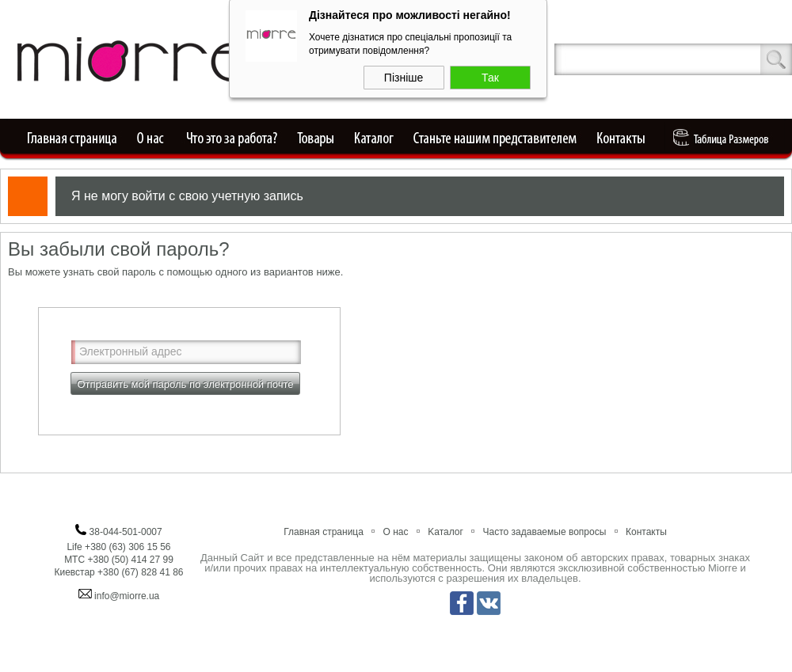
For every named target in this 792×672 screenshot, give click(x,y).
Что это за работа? (232, 139)
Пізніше (404, 76)
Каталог (375, 139)
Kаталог (445, 532)
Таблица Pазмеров (725, 139)
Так (490, 76)
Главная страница (68, 139)
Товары (317, 139)
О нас (151, 139)
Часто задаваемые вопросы (545, 532)
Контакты (627, 139)
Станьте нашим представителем (496, 139)
